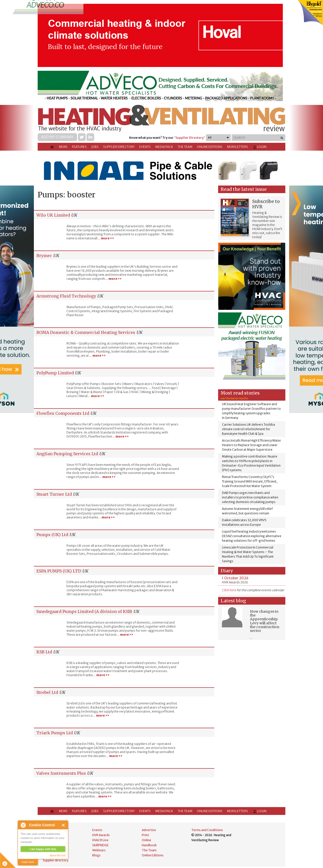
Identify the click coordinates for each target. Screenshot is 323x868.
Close (64, 825)
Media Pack (164, 147)
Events (145, 147)
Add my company (57, 137)
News (63, 147)
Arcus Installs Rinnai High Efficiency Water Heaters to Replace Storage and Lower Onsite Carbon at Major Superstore (251, 445)
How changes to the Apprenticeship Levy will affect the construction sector (265, 621)
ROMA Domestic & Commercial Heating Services (86, 332)
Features (79, 147)
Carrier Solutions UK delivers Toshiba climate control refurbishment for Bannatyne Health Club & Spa (248, 429)
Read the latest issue (244, 189)
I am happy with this (43, 849)
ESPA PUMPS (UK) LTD (59, 571)
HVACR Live (100, 840)
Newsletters (237, 147)
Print (145, 835)
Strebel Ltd (47, 692)
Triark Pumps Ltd (55, 733)
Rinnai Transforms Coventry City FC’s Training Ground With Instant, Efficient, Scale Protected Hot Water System (250, 481)
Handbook (149, 845)
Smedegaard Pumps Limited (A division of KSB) (84, 611)
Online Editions (210, 147)
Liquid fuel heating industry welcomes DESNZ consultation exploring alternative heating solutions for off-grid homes (252, 536)
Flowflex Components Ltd (63, 413)
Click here (229, 590)
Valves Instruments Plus (61, 773)
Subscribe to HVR (266, 204)
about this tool (58, 855)
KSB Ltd (44, 652)
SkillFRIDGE (100, 845)
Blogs (96, 855)
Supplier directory (119, 147)
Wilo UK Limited (53, 215)
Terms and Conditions (207, 830)
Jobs (95, 147)
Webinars (99, 850)
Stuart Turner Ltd (54, 494)
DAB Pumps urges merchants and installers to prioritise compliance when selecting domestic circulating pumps (250, 497)
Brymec (44, 256)
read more (28, 862)
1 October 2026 (235, 578)
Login (259, 147)
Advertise (149, 830)
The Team (185, 147)
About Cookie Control (23, 825)
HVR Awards (101, 835)
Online (146, 840)
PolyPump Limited (55, 373)
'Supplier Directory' (190, 138)
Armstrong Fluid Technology (66, 296)
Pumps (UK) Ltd (52, 535)
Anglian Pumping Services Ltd (67, 454)
